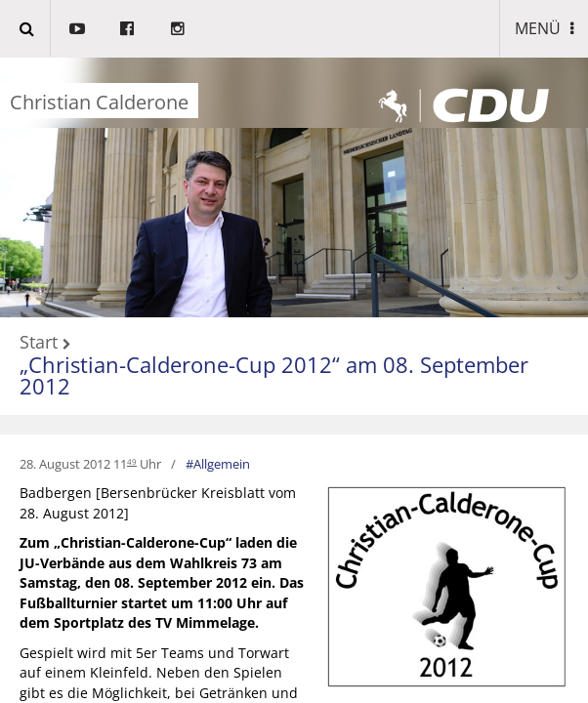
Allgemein (222, 464)
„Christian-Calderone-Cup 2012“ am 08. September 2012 (274, 375)
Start (39, 343)
